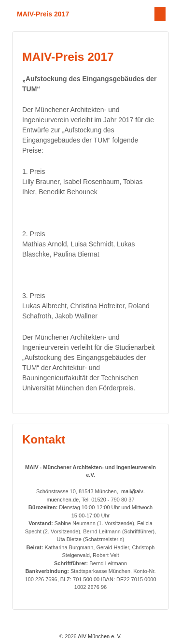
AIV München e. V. (99, 636)
